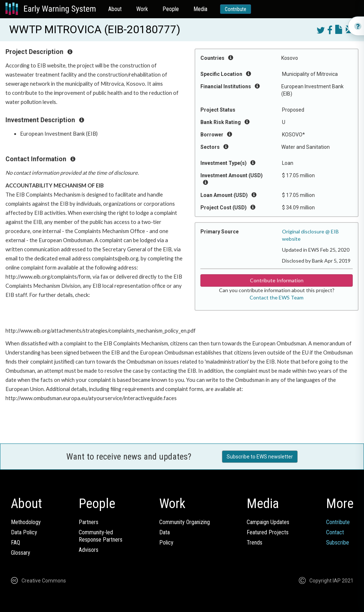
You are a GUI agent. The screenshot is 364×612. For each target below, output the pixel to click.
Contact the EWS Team (277, 297)
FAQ (15, 543)
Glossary (21, 553)
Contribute (236, 9)
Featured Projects (268, 532)
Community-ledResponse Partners (101, 536)
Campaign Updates (268, 522)
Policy (166, 543)
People (171, 9)
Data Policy (24, 532)
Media (200, 9)
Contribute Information (277, 280)
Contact (335, 532)
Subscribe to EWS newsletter (260, 457)
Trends (255, 543)
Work (142, 9)
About (115, 9)
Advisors (89, 550)
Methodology (26, 522)
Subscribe (338, 543)
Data (165, 532)
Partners (89, 522)
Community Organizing (185, 522)
